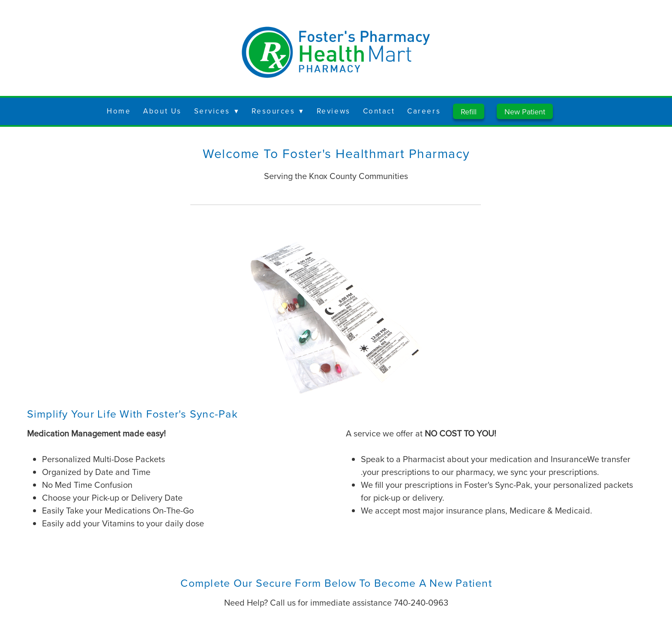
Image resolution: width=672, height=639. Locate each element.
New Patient (525, 112)
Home (119, 111)
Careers (424, 111)
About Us (162, 111)
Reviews (334, 111)
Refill (469, 112)
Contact (379, 111)
